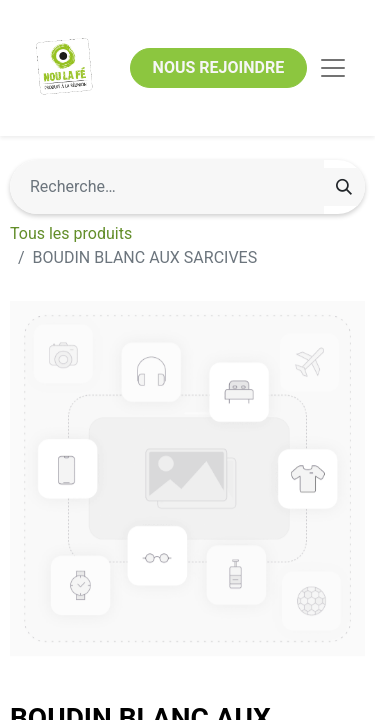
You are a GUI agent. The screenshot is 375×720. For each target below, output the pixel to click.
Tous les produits (71, 233)
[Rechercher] (344, 187)
